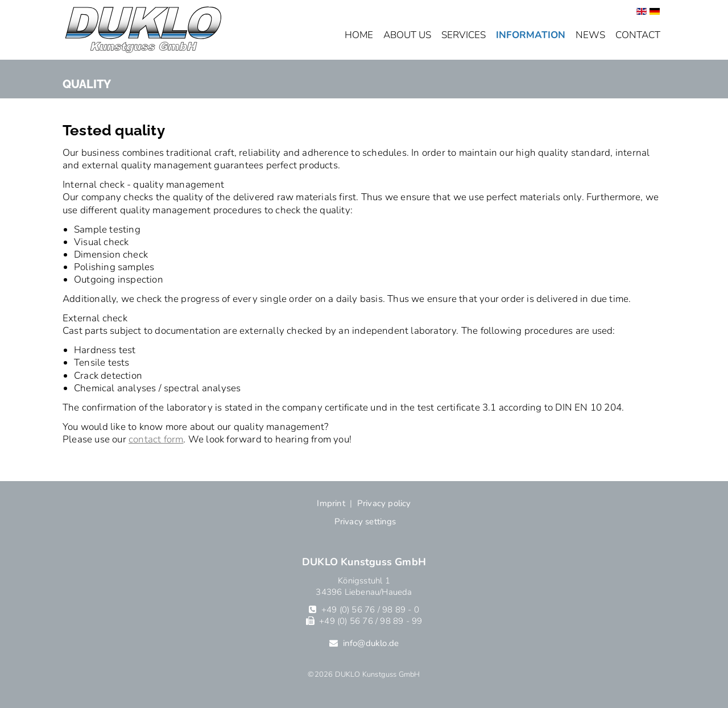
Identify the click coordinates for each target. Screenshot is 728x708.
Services (464, 35)
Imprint (331, 503)
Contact (638, 35)
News (590, 35)
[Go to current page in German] (655, 12)
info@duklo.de (371, 643)
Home (359, 35)
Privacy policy (384, 503)
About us (407, 35)
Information (531, 35)
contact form (156, 439)
